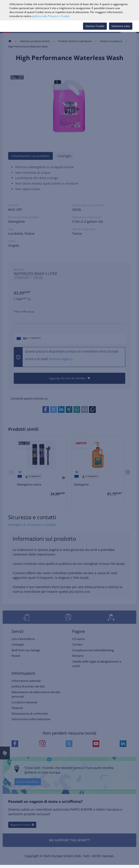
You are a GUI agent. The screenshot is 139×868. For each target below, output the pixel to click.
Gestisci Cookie (95, 26)
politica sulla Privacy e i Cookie (51, 16)
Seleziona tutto (121, 26)
